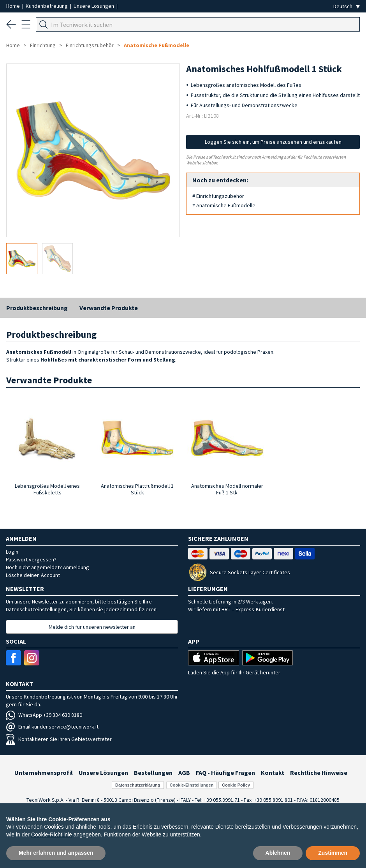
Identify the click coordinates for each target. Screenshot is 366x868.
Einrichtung (43, 45)
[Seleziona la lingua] (347, 6)
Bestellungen (153, 773)
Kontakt (273, 773)
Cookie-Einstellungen (192, 785)
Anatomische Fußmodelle (157, 45)
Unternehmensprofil (44, 773)
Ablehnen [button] (278, 853)
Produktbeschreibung (37, 308)
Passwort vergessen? (31, 559)
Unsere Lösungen (94, 6)
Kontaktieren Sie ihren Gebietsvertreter (59, 739)
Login (12, 552)
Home (14, 6)
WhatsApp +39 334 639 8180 (44, 715)
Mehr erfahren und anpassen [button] (56, 853)
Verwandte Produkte (109, 308)
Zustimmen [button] (333, 853)
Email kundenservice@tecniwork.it (52, 727)
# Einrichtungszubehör (218, 196)
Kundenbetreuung (47, 6)
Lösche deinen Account (33, 575)
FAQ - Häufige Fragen (225, 773)
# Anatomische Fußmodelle (224, 205)
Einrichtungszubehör (90, 45)
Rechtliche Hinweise (319, 773)
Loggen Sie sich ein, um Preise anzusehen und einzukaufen (273, 142)
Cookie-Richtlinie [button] (52, 834)
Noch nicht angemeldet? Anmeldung (48, 567)
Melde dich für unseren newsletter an (92, 627)
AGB (184, 773)
